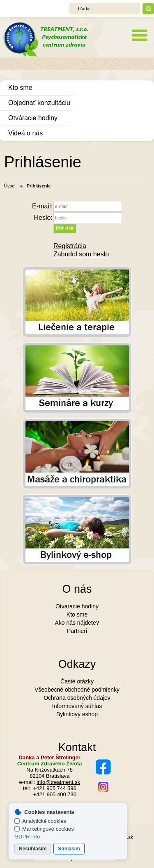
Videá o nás (25, 133)
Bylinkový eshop (77, 714)
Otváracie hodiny (33, 118)
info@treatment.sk (58, 782)
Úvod (9, 186)
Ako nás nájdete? (77, 623)
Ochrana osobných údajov (77, 698)
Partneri (77, 631)
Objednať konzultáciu (39, 103)
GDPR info (27, 837)
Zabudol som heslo (81, 254)
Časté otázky (77, 681)
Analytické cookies (40, 821)
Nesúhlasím (33, 849)
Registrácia (70, 246)
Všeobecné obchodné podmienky (77, 690)
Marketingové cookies (44, 829)
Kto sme (20, 88)
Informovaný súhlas (77, 706)
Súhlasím (69, 849)
